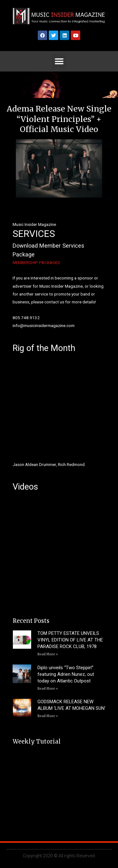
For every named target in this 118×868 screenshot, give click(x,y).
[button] (59, 61)
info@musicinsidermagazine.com (44, 325)
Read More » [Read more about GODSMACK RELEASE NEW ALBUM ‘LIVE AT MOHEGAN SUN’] (48, 716)
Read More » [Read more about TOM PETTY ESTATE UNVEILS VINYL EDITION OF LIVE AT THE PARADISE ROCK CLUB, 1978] (48, 654)
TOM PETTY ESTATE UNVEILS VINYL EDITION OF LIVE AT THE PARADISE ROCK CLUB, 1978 (70, 640)
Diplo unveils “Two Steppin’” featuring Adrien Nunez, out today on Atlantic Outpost (66, 674)
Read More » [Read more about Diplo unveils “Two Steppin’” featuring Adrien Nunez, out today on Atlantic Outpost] (48, 689)
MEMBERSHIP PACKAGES (36, 262)
